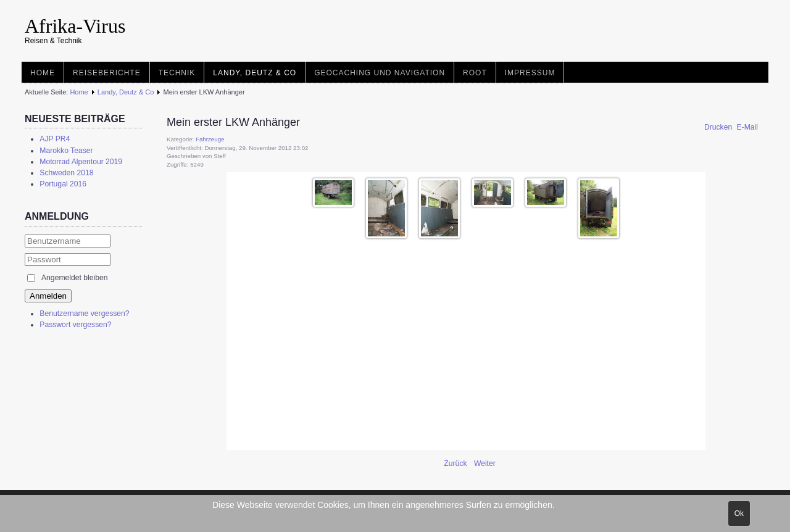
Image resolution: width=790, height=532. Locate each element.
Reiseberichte (107, 73)
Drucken (719, 127)
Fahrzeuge (210, 139)
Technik (177, 73)
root (475, 73)
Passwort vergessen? (75, 325)
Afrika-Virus (75, 26)
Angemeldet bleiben (74, 278)
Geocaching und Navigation (380, 73)
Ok (739, 513)
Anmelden (48, 296)
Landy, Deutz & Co (255, 73)
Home (43, 73)
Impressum (530, 73)
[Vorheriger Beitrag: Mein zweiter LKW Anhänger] (456, 463)
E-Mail (747, 127)
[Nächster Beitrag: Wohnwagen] (485, 463)
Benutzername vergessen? (84, 314)
